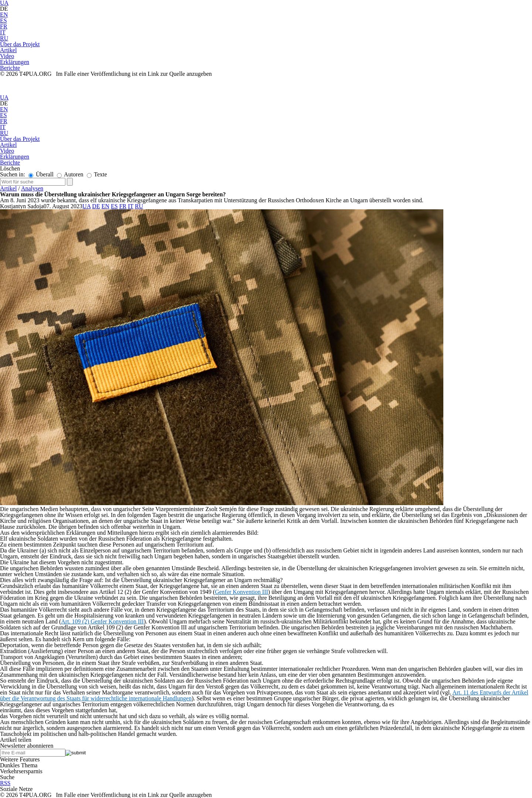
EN (4, 15)
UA (4, 97)
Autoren (70, 174)
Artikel (8, 188)
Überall (41, 174)
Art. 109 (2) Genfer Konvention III (102, 621)
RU (4, 38)
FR (4, 26)
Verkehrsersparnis (21, 771)
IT (3, 32)
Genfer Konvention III (242, 592)
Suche (7, 777)
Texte (97, 174)
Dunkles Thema (19, 765)
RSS (5, 783)
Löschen (10, 168)
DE (4, 9)
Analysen (32, 188)
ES (4, 21)
